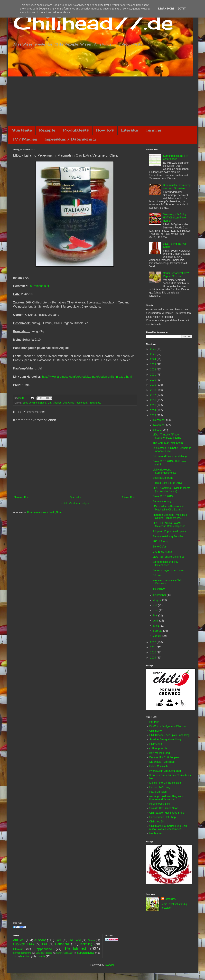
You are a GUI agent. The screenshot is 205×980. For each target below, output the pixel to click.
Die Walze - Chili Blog (162, 762)
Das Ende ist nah (163, 552)
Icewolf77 (171, 899)
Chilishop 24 (157, 822)
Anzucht (19, 940)
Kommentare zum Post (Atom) (45, 512)
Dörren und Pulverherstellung (170, 456)
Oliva (71, 403)
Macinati (57, 403)
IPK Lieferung (161, 542)
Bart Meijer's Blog (160, 753)
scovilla (41, 956)
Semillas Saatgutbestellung (165, 740)
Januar (158, 636)
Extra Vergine (30, 403)
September (160, 595)
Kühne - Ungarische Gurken (169, 570)
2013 (153, 415)
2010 (153, 653)
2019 (153, 385)
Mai (156, 616)
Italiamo (42, 403)
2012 (153, 642)
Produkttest (95, 403)
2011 (153, 647)
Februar (158, 631)
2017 (153, 395)
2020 (153, 380)
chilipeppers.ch (158, 749)
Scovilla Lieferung (163, 478)
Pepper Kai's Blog (160, 787)
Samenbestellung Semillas (168, 536)
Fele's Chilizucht (159, 766)
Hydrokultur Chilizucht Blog (165, 771)
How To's (105, 130)
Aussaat (40, 940)
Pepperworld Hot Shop (163, 817)
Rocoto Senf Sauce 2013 (167, 483)
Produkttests (76, 130)
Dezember (160, 420)
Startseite (22, 130)
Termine (153, 130)
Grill (44, 944)
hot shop (25, 956)
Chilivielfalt (156, 744)
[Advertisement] (102, 101)
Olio (65, 403)
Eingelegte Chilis (23, 944)
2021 (153, 375)
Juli (156, 605)
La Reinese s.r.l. (39, 286)
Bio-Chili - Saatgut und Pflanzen (168, 726)
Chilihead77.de (93, 22)
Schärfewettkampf (65, 953)
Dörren (157, 575)
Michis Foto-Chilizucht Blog (165, 783)
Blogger (109, 965)
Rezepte (47, 130)
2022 (153, 370)
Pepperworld (43, 949)
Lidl (49, 403)
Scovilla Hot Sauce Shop (164, 808)
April (156, 621)
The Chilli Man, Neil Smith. (168, 443)
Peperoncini (81, 403)
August (158, 600)
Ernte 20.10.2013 (163, 496)
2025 (153, 354)
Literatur (130, 130)
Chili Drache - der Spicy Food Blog (169, 735)
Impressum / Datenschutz (70, 139)
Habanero (62, 944)
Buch (58, 940)
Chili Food (75, 940)
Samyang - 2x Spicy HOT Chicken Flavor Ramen (175, 218)
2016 (153, 400)
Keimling (86, 944)
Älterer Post (129, 497)
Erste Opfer (159, 547)
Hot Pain (154, 722)
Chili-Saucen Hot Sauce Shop (167, 813)
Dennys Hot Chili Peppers (164, 757)
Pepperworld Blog (160, 804)
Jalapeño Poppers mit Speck (169, 531)
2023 (153, 364)
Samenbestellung (22, 953)
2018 (153, 390)
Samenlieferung (162, 501)
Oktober (158, 430)
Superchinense (86, 953)
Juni (156, 610)
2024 (153, 359)
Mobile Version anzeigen (75, 504)
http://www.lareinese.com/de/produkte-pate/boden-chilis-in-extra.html (87, 377)
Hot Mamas (156, 834)
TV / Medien (25, 139)
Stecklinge (159, 589)
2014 (153, 410)
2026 (153, 349)
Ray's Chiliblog (158, 792)
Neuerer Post (22, 497)
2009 (153, 658)
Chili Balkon (156, 731)
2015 (153, 405)
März (157, 626)
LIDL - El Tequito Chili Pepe (169, 557)
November (160, 425)
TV (15, 957)
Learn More (166, 9)
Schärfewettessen (44, 953)
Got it (182, 9)
